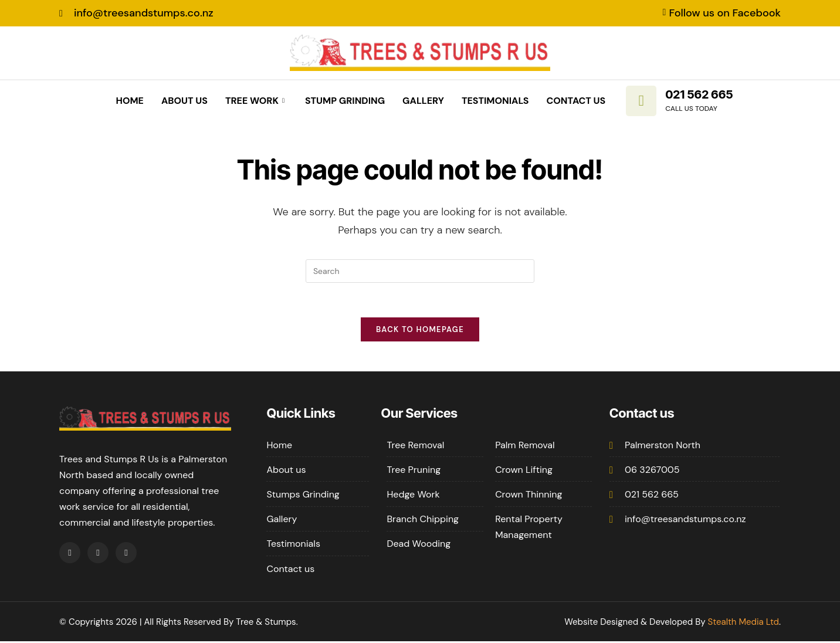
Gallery (423, 101)
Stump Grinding (345, 101)
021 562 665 (699, 94)
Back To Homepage (420, 331)
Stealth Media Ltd (744, 623)
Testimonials (495, 101)
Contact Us (576, 101)
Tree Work (256, 101)
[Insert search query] (420, 271)
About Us (184, 101)
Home (129, 101)
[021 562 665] (641, 101)
